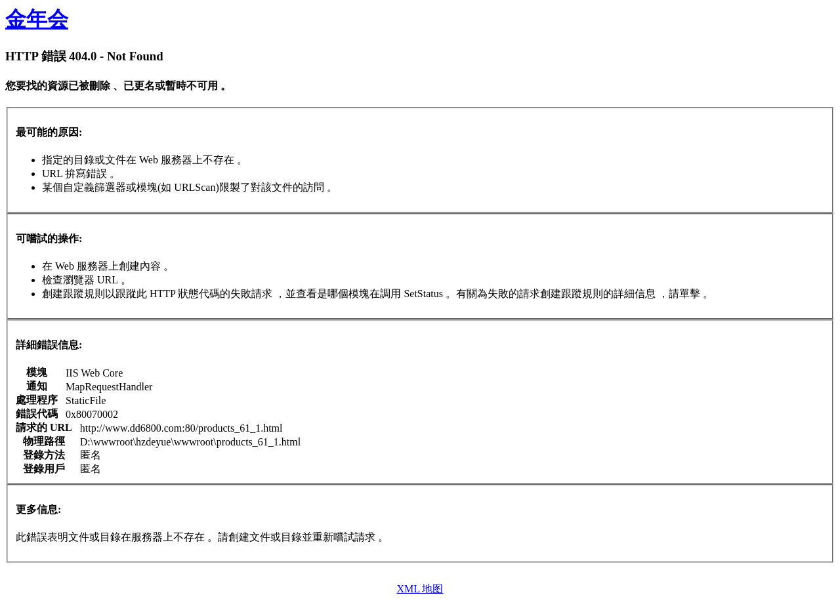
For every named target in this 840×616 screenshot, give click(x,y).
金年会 (37, 19)
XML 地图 (420, 589)
